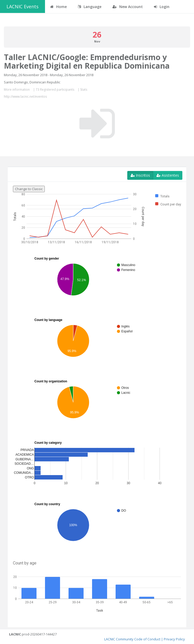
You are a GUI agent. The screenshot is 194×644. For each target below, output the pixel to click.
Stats (84, 90)
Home (58, 7)
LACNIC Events (23, 6)
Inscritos (140, 175)
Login (162, 7)
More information (17, 90)
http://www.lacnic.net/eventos (25, 96)
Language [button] (90, 7)
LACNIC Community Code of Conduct (132, 639)
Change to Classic (29, 189)
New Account (128, 7)
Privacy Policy (174, 639)
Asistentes (168, 175)
